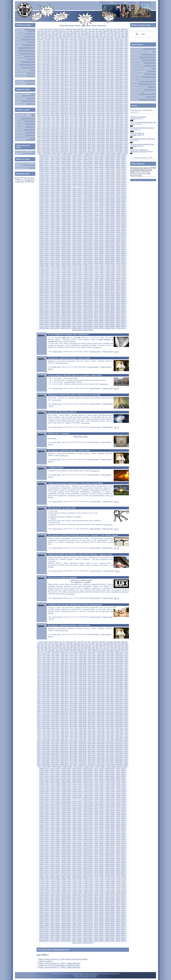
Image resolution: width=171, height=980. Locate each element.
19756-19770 (88, 309)
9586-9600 (83, 148)
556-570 (117, 33)
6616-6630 (101, 110)
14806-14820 (66, 230)
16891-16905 (99, 263)
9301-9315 (92, 144)
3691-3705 (55, 73)
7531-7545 (110, 121)
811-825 (59, 37)
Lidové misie (20, 56)
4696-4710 (119, 85)
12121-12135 (121, 186)
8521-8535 (73, 135)
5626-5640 (46, 98)
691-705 (91, 35)
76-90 (67, 29)
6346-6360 (119, 106)
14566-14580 (66, 226)
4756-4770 (64, 87)
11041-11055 (121, 169)
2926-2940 (46, 64)
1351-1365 (92, 43)
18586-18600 (110, 290)
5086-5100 (83, 90)
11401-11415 (121, 175)
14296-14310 (44, 223)
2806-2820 (64, 62)
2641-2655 (55, 60)
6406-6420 (64, 108)
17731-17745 (99, 276)
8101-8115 (92, 129)
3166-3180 (101, 66)
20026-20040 (110, 313)
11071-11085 (55, 171)
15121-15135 (121, 234)
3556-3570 (64, 71)
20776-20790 (44, 326)
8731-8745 (110, 136)
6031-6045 (110, 102)
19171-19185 (99, 299)
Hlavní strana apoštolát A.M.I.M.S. (23, 95)
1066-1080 (101, 39)
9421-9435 (73, 146)
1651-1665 (92, 46)
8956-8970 (64, 140)
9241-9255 (55, 144)
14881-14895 (121, 230)
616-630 (55, 35)
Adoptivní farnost (21, 42)
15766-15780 (66, 246)
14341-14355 (77, 223)
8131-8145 (110, 129)
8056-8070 (64, 129)
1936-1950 (83, 50)
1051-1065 (91, 39)
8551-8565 (92, 135)
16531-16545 (99, 257)
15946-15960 (110, 248)
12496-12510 (44, 194)
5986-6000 (83, 102)
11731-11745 (99, 180)
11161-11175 (121, 171)
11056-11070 (44, 171)
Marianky (18, 62)
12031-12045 (55, 186)
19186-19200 (110, 299)
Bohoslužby (19, 37)
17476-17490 (88, 272)
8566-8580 (101, 135)
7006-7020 (64, 115)
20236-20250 (88, 316)
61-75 (62, 29)
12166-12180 (66, 188)
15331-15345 (99, 238)
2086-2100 (83, 52)
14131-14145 (99, 219)
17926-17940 (66, 280)
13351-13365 (55, 207)
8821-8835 (73, 138)
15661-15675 (77, 244)
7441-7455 (55, 121)
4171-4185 (73, 79)
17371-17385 (99, 271)
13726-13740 (66, 213)
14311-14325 (55, 223)
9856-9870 (64, 152)
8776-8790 (46, 138)
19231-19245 (55, 301)
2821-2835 (73, 62)
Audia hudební (20, 133)
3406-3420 (64, 69)
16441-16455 (121, 255)
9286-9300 (83, 144)
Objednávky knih (21, 104)
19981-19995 (77, 313)
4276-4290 (46, 81)
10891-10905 (99, 167)
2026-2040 (46, 52)
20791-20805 (55, 326)
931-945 (117, 37)
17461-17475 (77, 272)
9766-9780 (101, 150)
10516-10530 (88, 161)
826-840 (66, 37)
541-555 (110, 33)
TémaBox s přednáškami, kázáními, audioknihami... (143, 81)
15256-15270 (44, 238)
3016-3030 (101, 64)
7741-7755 (55, 125)
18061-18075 (77, 282)
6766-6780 (101, 112)
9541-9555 (55, 148)
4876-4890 (46, 89)
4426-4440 (46, 83)
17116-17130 (88, 267)
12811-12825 (99, 198)
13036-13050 (88, 202)
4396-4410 (119, 81)
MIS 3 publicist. (21, 127)
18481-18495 (121, 288)
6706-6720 (64, 112)
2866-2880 (101, 62)
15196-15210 (88, 236)
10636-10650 (88, 163)
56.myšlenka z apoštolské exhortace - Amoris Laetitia (69, 451)
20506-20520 (110, 320)
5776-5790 (46, 100)
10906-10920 (110, 167)
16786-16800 (110, 261)
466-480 (73, 33)
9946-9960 (119, 152)
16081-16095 (121, 249)
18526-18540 (66, 290)
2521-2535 (73, 58)
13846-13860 (66, 215)
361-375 (113, 31)
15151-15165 (55, 236)
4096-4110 (119, 77)
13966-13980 (66, 217)
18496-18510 (44, 290)
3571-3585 (73, 71)
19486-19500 (66, 305)
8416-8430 (101, 133)
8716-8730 (101, 136)
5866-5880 (101, 100)
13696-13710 (44, 213)
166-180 (109, 29)
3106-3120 (64, 66)
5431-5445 (110, 94)
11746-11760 (110, 180)
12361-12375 (121, 190)
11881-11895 (121, 182)
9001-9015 (92, 140)
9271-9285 (73, 144)
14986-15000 (110, 232)
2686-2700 (83, 60)
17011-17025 (99, 265)
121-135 (87, 29)
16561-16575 (121, 257)
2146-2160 (119, 52)
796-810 (51, 37)
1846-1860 (119, 48)
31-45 (51, 29)
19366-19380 (66, 303)
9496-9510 (119, 146)
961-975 (40, 39)
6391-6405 (55, 108)
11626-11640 (110, 179)
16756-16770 (88, 261)
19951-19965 (55, 313)
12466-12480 (110, 192)
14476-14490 (88, 225)
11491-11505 (99, 177)
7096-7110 (119, 115)
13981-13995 (77, 217)
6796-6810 (119, 112)
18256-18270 (44, 286)
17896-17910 (44, 280)
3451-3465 (92, 69)
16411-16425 (99, 255)
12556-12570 (88, 194)
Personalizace (20, 81)
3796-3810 (119, 73)
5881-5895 (110, 100)
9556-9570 (64, 148)
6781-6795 (110, 112)
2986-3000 (83, 64)
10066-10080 (111, 154)
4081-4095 (110, 77)
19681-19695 (121, 307)
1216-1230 (101, 41)
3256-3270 (64, 67)
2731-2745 (110, 60)
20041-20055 (121, 313)
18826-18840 (110, 293)
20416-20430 (44, 320)
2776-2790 (46, 62)
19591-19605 (55, 307)
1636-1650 (83, 46)
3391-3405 (55, 69)
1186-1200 (83, 41)
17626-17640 (110, 274)
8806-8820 (64, 138)
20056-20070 (44, 315)
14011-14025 (99, 217)
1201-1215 (92, 41)
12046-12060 (66, 186)
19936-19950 (44, 313)
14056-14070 (44, 219)
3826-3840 (46, 75)
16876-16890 (88, 263)
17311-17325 (55, 271)
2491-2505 (55, 58)
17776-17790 (44, 278)
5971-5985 (73, 102)
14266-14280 (110, 221)
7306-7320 (64, 119)
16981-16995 (77, 265)
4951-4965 (92, 89)
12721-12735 (121, 196)
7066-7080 (101, 115)
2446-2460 (119, 56)
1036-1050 (82, 39)
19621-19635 (77, 307)
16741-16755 (77, 261)
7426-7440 (46, 121)
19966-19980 (66, 313)
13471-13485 (55, 209)
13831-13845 (55, 215)
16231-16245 (55, 253)
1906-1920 (64, 50)
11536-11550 (44, 179)
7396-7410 (119, 119)
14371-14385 (99, 223)
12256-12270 (44, 190)
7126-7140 (46, 117)
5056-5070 (64, 90)
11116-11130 (88, 171)
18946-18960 (110, 295)
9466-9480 (101, 146)
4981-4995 (110, 89)
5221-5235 (73, 92)
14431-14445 (55, 225)
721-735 (106, 35)
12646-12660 (66, 196)
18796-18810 (88, 293)
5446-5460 (119, 94)
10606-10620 (66, 163)
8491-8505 (55, 135)
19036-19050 (88, 297)
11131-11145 (99, 171)
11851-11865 (99, 182)
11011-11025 (99, 169)
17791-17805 (55, 278)
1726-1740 (46, 48)
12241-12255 (121, 188)
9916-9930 (101, 152)
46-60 (56, 29)
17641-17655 (121, 274)
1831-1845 (110, 48)
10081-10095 (122, 154)
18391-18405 (55, 288)
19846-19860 (66, 311)
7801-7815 (92, 125)
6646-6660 (119, 110)
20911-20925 (55, 328)
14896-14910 (44, 232)
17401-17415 (121, 271)
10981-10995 (77, 169)
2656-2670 (64, 60)
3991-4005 (55, 77)
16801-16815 (121, 261)
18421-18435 (77, 288)
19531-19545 (99, 305)
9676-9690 (46, 150)
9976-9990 (47, 154)
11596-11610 (88, 179)
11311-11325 (55, 175)
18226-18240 (110, 284)
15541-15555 (77, 242)
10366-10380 (66, 159)
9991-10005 (57, 154)
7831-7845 (110, 125)
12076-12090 (88, 186)
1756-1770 (64, 48)
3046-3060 (119, 64)
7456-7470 (64, 121)
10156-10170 (88, 156)
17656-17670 (44, 276)
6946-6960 (119, 113)
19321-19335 (121, 301)
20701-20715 (77, 324)
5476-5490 (46, 96)
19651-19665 (99, 307)
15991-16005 (55, 249)
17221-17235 (77, 269)
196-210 (124, 29)
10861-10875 (77, 167)
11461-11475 (77, 177)
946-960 (125, 37)
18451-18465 (99, 288)
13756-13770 (88, 213)
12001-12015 (121, 184)
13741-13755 (77, 213)
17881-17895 (121, 278)
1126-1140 (46, 41)
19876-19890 (88, 311)
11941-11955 (77, 184)
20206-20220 (66, 316)
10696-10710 (44, 165)
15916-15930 (88, 248)
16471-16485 (55, 257)
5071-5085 (73, 90)
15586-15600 (110, 242)
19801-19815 (121, 309)
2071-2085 (73, 52)
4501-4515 (92, 83)
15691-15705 (99, 244)
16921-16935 (121, 263)
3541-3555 (55, 71)
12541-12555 (77, 194)
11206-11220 (66, 173)
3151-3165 (92, 66)
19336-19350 (44, 303)
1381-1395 (110, 43)
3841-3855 (55, 75)
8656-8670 (64, 136)
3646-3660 (119, 71)
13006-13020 (66, 202)
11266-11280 (110, 173)
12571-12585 (99, 194)
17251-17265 (99, 269)
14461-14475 (77, 225)
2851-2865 (92, 62)
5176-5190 (46, 92)
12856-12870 (44, 200)
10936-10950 (44, 169)
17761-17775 (121, 276)
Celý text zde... (97, 347)
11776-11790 (44, 182)
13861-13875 (77, 215)
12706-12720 (110, 196)
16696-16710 (44, 261)
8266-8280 (101, 131)
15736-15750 (44, 246)
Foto (17, 51)
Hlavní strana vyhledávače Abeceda (24, 153)
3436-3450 (83, 69)
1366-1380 (101, 43)
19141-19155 (77, 299)
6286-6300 (83, 106)
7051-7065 (92, 115)
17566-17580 (66, 274)
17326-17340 (66, 271)
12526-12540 (66, 194)
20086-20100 (66, 315)
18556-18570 (88, 290)
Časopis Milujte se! (137, 49)
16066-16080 (110, 249)
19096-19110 (44, 299)
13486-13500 (66, 209)
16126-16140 (66, 251)
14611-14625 (99, 226)
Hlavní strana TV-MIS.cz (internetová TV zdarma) (23, 115)
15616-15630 (44, 244)
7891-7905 (55, 127)
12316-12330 (88, 190)
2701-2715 (92, 60)
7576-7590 (46, 123)
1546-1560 (119, 44)
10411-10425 (99, 159)
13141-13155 (77, 203)
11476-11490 (88, 177)
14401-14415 (121, 223)
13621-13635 (77, 211)
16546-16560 (110, 257)
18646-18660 (66, 292)
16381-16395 (77, 255)
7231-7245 (110, 117)
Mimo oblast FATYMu (22, 70)
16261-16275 (77, 253)
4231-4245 (110, 79)
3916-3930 (101, 75)
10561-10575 (121, 161)
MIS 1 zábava (20, 121)
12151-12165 (55, 188)
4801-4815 (92, 87)
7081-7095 (110, 115)
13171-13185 (99, 203)
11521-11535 (121, 177)
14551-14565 (55, 226)
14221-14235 (77, 221)
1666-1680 (101, 46)
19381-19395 (77, 303)
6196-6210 (119, 104)
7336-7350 (83, 119)
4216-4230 (101, 79)
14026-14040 (110, 217)
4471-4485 (73, 83)
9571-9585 (73, 148)
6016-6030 (101, 102)
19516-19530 (88, 305)
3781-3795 (110, 73)
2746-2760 (119, 60)
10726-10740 (66, 165)
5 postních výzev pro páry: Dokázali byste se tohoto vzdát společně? (75, 605)
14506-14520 (110, 225)
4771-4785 (73, 87)
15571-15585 (99, 242)
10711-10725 (55, 165)
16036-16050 (88, 249)
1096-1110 (119, 39)
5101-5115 (92, 90)
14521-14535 (121, 225)
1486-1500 (83, 44)
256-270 (62, 31)
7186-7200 (83, 117)
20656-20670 (44, 324)
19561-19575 (121, 305)
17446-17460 (66, 272)
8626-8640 (46, 136)
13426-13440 (110, 207)
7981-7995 (110, 127)
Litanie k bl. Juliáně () (46, 961)
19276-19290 (88, 301)
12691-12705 (99, 196)
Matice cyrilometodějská (139, 72)
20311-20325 (55, 318)
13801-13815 (121, 213)
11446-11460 (66, 177)
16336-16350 (44, 255)
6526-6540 (46, 110)
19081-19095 (121, 297)
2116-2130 (101, 52)
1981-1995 (110, 50)
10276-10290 (88, 158)
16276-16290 (88, 253)
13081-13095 (121, 202)
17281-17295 (121, 269)
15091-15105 (99, 234)
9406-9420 (64, 146)
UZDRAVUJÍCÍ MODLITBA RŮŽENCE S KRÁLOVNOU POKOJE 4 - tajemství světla (80, 554)
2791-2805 (55, 62)
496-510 (88, 33)
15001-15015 (121, 232)
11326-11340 (66, 175)
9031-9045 (110, 140)
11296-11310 (44, 175)
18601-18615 (121, 290)
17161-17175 (121, 267)
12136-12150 (44, 188)
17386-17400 (110, 271)
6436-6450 (83, 108)
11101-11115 (77, 171)
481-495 (81, 33)
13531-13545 (99, 209)
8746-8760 (119, 136)
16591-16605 (55, 259)
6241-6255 (55, 106)
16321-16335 (121, 253)
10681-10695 (121, 163)
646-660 (70, 35)
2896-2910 (119, 62)
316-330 (91, 31)
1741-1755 (55, 48)
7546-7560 (119, 121)
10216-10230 (44, 158)
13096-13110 (44, 203)
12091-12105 (99, 186)
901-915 (103, 37)
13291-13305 (99, 205)
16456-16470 (44, 257)
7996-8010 (119, 127)
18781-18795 (77, 293)
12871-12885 (55, 200)
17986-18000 (110, 280)
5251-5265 (92, 92)
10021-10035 (78, 154)
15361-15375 (121, 238)
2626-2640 (46, 60)
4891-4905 (55, 89)
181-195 (117, 29)
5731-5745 (110, 98)
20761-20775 (121, 324)
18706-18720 (110, 292)
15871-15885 (55, 248)
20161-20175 (121, 315)
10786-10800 (110, 165)
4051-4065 (92, 77)
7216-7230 (101, 117)
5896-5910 (119, 100)
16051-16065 (99, 249)
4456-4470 (64, 83)
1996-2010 (119, 50)
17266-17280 (110, 269)
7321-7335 (73, 119)
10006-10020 (67, 154)
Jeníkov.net (135, 84)
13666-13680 (110, 211)
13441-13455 (121, 207)
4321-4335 (73, 81)
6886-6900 (83, 113)
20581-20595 (77, 322)
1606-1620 (64, 46)
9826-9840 (46, 152)
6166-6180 (101, 104)
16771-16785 (99, 261)
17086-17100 (66, 267)
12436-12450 (88, 192)
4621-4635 (73, 85)
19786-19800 (110, 309)
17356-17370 (88, 271)
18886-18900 (66, 295)
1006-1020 (64, 39)
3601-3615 (92, 71)
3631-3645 (110, 71)
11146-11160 (110, 171)
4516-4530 (101, 83)
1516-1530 (101, 44)
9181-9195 (110, 142)
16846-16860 (66, 263)
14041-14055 (121, 217)
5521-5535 (73, 96)
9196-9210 (119, 142)
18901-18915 (77, 295)
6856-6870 (64, 113)
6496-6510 (119, 108)
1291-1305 (55, 43)
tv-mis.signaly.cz (29, 180)
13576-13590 (44, 211)
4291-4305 (55, 81)
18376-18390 (44, 288)
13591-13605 (55, 211)
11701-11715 (77, 180)
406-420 (44, 33)
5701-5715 (92, 98)
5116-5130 (101, 90)
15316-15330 (88, 238)
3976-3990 (46, 77)
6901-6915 (92, 113)
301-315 (84, 31)
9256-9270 (64, 144)
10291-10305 (99, 158)
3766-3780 (101, 73)
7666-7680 (101, 123)
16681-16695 (121, 259)
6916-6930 (101, 113)
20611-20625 (99, 322)
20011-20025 (99, 313)
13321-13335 (121, 205)
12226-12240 (110, 188)
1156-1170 (64, 41)
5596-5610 (119, 96)
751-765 (121, 35)
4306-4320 (64, 81)
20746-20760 (110, 324)
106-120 (80, 29)
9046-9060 (119, 140)
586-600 (40, 35)
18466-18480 (110, 288)
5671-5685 (73, 98)
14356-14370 (88, 223)
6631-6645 (110, 110)
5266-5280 (101, 92)
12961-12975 (121, 200)
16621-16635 (77, 259)
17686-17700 (66, 276)
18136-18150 (44, 284)
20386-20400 (110, 318)
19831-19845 (55, 311)
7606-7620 (64, 123)
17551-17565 (55, 274)
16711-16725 (55, 261)
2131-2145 (110, 52)
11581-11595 (77, 179)
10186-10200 (110, 156)
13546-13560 (110, 209)
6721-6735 (73, 112)
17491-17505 (99, 272)
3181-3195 (110, 66)
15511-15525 (55, 242)
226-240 (48, 31)
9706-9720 (64, 150)
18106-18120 (110, 282)
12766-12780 (66, 198)
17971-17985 (99, 280)
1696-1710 (119, 46)
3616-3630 (101, 71)
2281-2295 (110, 54)
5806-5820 (64, 100)
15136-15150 (44, 236)
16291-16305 (99, 253)
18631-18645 (55, 292)
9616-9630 (101, 148)
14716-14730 (88, 228)
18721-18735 (121, 292)
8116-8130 (101, 129)
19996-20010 (88, 313)
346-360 (106, 31)
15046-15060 (66, 234)
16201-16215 (121, 251)
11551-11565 (55, 179)
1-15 (40, 29)
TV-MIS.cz (131, 2)
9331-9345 (110, 144)
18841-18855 (121, 293)
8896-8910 (119, 138)
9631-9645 (110, 148)
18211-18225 (99, 284)
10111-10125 (55, 156)
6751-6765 (92, 112)
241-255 (55, 31)
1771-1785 (73, 48)
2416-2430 (101, 56)
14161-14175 (121, 219)
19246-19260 (66, 301)
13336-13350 (44, 207)
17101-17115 (77, 267)
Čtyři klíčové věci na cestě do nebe (62, 508)
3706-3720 (64, 73)
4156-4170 (64, 79)
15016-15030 (44, 234)
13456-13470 (44, 209)
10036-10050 (89, 154)
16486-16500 (66, 257)
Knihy (17, 65)
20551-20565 (55, 322)
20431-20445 (55, 320)
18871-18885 (55, 295)
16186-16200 (110, 251)
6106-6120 (64, 104)
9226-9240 (46, 144)
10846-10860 (66, 167)
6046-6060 (119, 102)
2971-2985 (73, 64)
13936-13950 (44, 217)
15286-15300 (66, 238)
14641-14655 (121, 226)
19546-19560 (110, 305)
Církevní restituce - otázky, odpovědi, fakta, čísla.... (143, 93)
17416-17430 (44, 272)
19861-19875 (77, 311)
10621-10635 (77, 163)
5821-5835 (73, 100)
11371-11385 (99, 175)
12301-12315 (77, 190)
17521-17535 (121, 272)
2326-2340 (46, 56)
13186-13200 (110, 203)
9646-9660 (119, 148)
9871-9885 (73, 152)
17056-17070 (44, 267)
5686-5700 (83, 98)
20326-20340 (66, 318)
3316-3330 (101, 67)
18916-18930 (88, 295)
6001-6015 (92, 102)
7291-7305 (55, 119)
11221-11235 (77, 173)
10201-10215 (121, 156)
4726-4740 (46, 87)
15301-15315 (77, 238)
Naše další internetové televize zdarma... (23, 139)
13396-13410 (88, 207)
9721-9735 (73, 150)
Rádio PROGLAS (136, 60)
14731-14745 (99, 228)
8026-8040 (46, 129)
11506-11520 (110, 177)
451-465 (66, 33)
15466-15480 (110, 240)
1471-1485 (73, 44)
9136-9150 (83, 142)
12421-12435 (77, 192)
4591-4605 (55, 85)
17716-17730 (88, 276)
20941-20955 (77, 328)
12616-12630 (44, 196)
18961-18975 (121, 295)
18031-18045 (55, 282)
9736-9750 (83, 150)
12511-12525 (55, 194)
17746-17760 (110, 276)
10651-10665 (99, 163)
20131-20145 (99, 315)
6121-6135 (73, 104)
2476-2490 (46, 58)
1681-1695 (110, 46)
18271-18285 (55, 286)
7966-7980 (101, 127)
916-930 (110, 37)
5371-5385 (73, 94)
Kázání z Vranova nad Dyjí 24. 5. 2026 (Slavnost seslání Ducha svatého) (63, 959)
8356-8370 (64, 133)
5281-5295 (110, 92)
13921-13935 (121, 215)
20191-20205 (55, 316)
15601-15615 (121, 242)
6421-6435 (73, 108)
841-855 (73, 37)
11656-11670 (44, 180)
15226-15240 (110, 236)
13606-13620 (66, 211)
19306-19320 (110, 301)
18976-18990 (44, 297)
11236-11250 (88, 173)
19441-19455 (121, 303)
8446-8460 (119, 133)
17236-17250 (88, 269)
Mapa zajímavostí (21, 59)
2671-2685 (73, 60)
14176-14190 (44, 221)
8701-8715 (92, 136)
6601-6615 (92, 110)
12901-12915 (77, 200)
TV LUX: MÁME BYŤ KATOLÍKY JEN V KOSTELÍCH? (68, 335)
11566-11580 (66, 179)
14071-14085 (55, 219)
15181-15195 (77, 236)
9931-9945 (110, 152)
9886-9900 (83, 152)
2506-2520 (64, 58)
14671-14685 (55, 228)
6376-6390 (46, 108)
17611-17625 (99, 274)
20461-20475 (77, 320)
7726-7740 (46, 125)
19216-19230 (44, 301)
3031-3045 (110, 64)
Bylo (17, 48)
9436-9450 (83, 146)
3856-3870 (64, 75)
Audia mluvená (20, 135)
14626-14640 (110, 226)
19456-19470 (44, 305)
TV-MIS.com (118, 2)
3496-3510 (119, 69)
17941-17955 (77, 280)
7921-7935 (73, 127)
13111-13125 (55, 203)
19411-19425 (99, 303)
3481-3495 (110, 69)
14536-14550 (44, 226)
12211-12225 (99, 188)
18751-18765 (55, 293)
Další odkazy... (136, 100)
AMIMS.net (105, 2)
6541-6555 (55, 110)
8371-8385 (73, 133)
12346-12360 (110, 190)
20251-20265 (99, 316)
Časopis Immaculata (137, 74)
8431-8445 (110, 133)
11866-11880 (110, 182)
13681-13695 (121, 211)
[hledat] (143, 34)
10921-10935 (121, 167)
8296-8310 (119, 131)
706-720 (99, 35)
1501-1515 (92, 44)
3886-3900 (83, 75)
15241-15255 (121, 236)
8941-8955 (55, 140)
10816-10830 (44, 167)
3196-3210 (119, 66)
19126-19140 (66, 299)
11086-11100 (66, 171)
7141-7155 (55, 117)
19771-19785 (99, 309)
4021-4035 (73, 77)
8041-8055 (55, 129)
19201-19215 (121, 299)
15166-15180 (66, 236)
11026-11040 (110, 169)
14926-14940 (66, 232)
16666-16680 (110, 259)
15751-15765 (55, 246)
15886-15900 (66, 248)
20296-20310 (44, 318)
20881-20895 (121, 326)
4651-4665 (92, 85)
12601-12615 (121, 194)
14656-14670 (44, 228)
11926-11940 (66, 184)
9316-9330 (101, 144)
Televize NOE (135, 57)
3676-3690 (46, 73)
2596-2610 (119, 58)
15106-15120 (110, 234)
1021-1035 (73, 39)
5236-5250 (83, 92)
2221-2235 (73, 54)
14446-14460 (66, 225)
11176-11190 (44, 173)
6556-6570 (64, 110)
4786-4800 (83, 87)
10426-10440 (110, 159)
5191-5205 (55, 92)
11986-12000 (110, 184)
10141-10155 (77, 156)
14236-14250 (88, 221)
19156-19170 (88, 299)
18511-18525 (55, 290)
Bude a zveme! (20, 34)
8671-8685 (73, 136)
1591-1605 (55, 46)
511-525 (95, 33)
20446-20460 (66, 320)
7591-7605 (55, 123)
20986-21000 (110, 328)
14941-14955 (77, 232)
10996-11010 (88, 169)
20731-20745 (99, 324)
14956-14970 (88, 232)
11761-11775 (121, 180)
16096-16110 (44, 251)
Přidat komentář (108, 352)
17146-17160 (110, 267)
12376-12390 (44, 192)
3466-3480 (101, 69)
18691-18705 (99, 292)
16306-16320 (110, 253)
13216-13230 (44, 205)
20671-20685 (55, 324)
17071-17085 (55, 267)
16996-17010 (88, 265)
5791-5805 (55, 100)
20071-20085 (55, 315)
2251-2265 (92, 54)
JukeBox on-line (136, 77)
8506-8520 (64, 135)
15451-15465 (99, 240)
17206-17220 (66, 269)
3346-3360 (119, 67)
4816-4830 (101, 87)
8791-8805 (55, 138)
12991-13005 (55, 202)
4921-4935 (73, 89)
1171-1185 (73, 41)
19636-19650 (88, 307)
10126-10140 (66, 156)
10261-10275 (77, 158)
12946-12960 (110, 200)
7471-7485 (73, 121)
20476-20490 (88, 320)
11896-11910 (44, 184)
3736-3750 (83, 73)
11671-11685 (55, 180)
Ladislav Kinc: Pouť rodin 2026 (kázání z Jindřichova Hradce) (59, 965)
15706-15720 (110, 244)
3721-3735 (73, 73)
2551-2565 (92, 58)
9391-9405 (55, 146)
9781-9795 (110, 150)
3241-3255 (55, 67)
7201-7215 (92, 117)
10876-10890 (88, 167)
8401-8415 (92, 133)
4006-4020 (64, 77)
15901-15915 (77, 248)
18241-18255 (121, 284)
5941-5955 (55, 102)
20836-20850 (88, 326)
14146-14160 (110, 219)
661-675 (77, 35)
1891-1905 (55, 50)
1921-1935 (73, 50)
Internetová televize (137, 63)
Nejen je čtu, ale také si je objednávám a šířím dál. (139, 151)
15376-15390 (44, 240)
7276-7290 (46, 119)
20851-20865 (99, 326)
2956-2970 (64, 64)
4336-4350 (83, 81)
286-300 (77, 31)
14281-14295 (121, 221)
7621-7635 (73, 123)
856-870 (81, 37)
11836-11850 (88, 182)
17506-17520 (110, 272)
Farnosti (18, 40)
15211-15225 (99, 236)
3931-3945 (110, 75)
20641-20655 (121, 322)
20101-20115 (77, 315)
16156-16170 (88, 251)
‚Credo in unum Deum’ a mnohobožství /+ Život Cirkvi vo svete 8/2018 (75, 483)
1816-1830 (101, 48)
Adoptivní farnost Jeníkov (139, 87)
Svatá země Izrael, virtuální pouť (142, 69)
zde (28, 178)
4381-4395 (110, 81)
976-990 (48, 39)
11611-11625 (99, 179)
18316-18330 (88, 286)
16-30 (45, 29)
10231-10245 (55, 158)
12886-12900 (66, 200)
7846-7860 (119, 125)
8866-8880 (101, 138)
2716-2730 (101, 60)
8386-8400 (83, 133)
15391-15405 (55, 240)
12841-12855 (121, 198)
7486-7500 (83, 121)
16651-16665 (99, 259)
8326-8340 (46, 133)
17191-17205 (55, 269)
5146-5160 (119, 90)
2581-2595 (110, 58)
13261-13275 (77, 205)
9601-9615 (92, 148)
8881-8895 (110, 138)
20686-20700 (66, 324)
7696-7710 (119, 123)
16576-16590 (44, 259)
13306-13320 (110, 205)
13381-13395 (77, 207)
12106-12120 (110, 186)
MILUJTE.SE (145, 2)
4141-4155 (55, 79)
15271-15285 (55, 238)
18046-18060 (66, 282)
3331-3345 (110, 67)
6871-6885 (73, 113)
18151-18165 (55, 284)
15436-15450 (88, 240)
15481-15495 (121, 240)
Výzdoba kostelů (21, 73)
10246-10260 (66, 158)
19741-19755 (77, 309)
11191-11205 (55, 173)
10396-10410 (88, 159)
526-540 (103, 33)
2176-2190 (46, 54)
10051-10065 (100, 154)
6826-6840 (46, 113)
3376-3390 (46, 69)
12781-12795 (77, 198)
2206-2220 (64, 54)
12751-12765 (55, 198)
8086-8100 (83, 129)
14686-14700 (66, 228)
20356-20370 (88, 318)
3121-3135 (73, 66)
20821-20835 (77, 326)
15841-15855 (121, 246)
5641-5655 (55, 98)
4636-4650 (83, 85)
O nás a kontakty (21, 76)
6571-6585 (73, 110)
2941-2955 (55, 64)
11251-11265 (99, 173)
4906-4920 (64, 89)
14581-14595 (77, 226)
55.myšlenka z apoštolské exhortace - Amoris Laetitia (69, 625)
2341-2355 (55, 56)
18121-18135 (121, 282)
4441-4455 (55, 83)
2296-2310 (119, 54)
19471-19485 (55, 305)
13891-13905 (99, 215)
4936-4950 (83, 89)
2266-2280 (101, 54)
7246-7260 (119, 117)
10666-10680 (110, 163)
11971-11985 (99, 184)
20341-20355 (77, 318)
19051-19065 (99, 297)
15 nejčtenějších (21, 84)
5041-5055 (55, 90)
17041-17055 (121, 265)
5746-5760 (119, 98)
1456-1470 (64, 44)
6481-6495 (110, 108)
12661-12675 (77, 196)
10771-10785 (99, 165)
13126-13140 (66, 203)
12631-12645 (55, 196)
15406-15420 (66, 240)
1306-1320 (64, 43)
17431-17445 (55, 272)
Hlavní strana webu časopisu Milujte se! (25, 164)
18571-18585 (99, 290)
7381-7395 (110, 119)
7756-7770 (64, 125)
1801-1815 (92, 48)
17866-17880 (110, 278)
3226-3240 (46, 67)
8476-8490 (46, 135)
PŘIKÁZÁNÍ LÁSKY (81, 437)
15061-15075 (77, 234)
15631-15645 (55, 244)
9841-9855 (55, 152)
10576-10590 (44, 163)
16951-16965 (55, 265)
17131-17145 (99, 267)
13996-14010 (88, 217)
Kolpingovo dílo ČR (137, 90)
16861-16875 (77, 263)
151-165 (102, 29)
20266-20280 (110, 316)
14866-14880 (110, 230)
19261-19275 (77, 301)
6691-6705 (55, 112)
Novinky (18, 119)
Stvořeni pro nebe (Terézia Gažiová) (62, 412)
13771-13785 (99, 213)
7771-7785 (73, 125)
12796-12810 (88, 198)
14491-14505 (99, 225)
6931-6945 (110, 113)
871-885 (88, 37)
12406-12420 (66, 192)
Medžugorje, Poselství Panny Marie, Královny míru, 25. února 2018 (74, 395)
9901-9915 (92, 152)
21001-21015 (121, 328)
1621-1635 (73, 46)
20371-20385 (99, 318)
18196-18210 (88, 284)
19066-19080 (110, 297)
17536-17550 (44, 274)
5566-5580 (101, 96)
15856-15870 (44, 248)
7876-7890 (46, 127)
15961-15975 (121, 248)
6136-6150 (83, 104)
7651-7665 (92, 123)
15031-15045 (55, 234)
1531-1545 (110, 44)
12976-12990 (44, 202)
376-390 (121, 31)
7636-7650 (83, 123)
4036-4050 (83, 77)
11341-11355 (77, 175)
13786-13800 (110, 213)
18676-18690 (88, 292)
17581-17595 (77, 274)
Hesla (17, 54)
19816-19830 (44, 311)
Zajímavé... (19, 68)
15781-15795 (77, 246)
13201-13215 (121, 203)
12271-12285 (55, 190)
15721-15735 (121, 244)
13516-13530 (88, 209)
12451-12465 (99, 192)
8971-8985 (73, 140)
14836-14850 (88, 230)
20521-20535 (121, 320)
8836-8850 (83, 138)
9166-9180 (101, 142)
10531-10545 (99, 161)
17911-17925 (55, 280)
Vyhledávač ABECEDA (138, 97)
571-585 (125, 33)
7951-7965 (92, 127)
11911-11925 (55, 184)
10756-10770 (88, 165)
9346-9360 (119, 144)
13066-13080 (110, 202)
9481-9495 (110, 146)
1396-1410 (119, 43)
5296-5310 (119, 92)
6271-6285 (73, 106)
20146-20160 (110, 315)
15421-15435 (77, 240)
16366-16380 (66, 255)
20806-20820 (66, 326)
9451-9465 (92, 146)
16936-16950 (44, 265)
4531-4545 (110, 83)
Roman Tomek (57, 352)
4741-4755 (55, 87)
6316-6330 (101, 106)
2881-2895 (110, 62)
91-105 (73, 29)
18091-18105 (99, 282)
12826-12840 (110, 198)
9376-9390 (46, 146)
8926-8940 (46, 140)
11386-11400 (110, 175)
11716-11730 (88, 180)
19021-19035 (77, 297)
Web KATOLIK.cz (136, 55)
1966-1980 (101, 50)
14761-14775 (121, 228)
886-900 (95, 37)
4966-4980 (101, 89)
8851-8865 (92, 138)
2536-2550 (83, 58)
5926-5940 (46, 102)
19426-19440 (110, 303)
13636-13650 (88, 211)
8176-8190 (46, 131)
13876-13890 (88, 215)
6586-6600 (83, 110)
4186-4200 (83, 79)
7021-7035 (73, 115)
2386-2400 (83, 56)
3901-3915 (92, 75)
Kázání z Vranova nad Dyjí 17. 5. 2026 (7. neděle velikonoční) (59, 963)
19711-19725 (55, 309)
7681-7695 (110, 123)
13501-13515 (77, 209)
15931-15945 (99, 248)
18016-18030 (44, 282)
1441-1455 (55, 44)
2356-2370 (64, 56)
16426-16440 (110, 255)
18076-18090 (88, 282)
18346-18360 (110, 286)
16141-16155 (77, 251)
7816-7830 (101, 125)
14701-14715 (77, 228)
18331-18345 (99, 286)
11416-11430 (44, 177)
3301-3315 (92, 67)
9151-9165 (92, 142)
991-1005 (55, 39)
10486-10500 (66, 161)
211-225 (40, 31)
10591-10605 (55, 163)
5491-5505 (55, 96)
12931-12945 (99, 200)
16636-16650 (88, 259)
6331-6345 (110, 106)
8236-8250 (83, 131)
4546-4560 (119, 83)
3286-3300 (83, 67)
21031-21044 (88, 330)
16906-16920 (110, 263)
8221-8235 (73, 131)
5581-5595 (110, 96)
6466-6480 (101, 108)
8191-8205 (55, 131)
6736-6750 (83, 112)
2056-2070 (64, 52)
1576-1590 (46, 46)
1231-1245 (110, 41)
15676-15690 (88, 244)
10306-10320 (110, 158)
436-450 (59, 33)
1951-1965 (92, 50)
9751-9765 (92, 150)
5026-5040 (46, 90)
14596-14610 (88, 226)
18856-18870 (44, 295)
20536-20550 (44, 322)
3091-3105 (55, 66)
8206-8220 (64, 131)
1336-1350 (83, 43)
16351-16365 (55, 255)
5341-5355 (55, 94)
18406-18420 (66, 288)
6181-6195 (110, 104)
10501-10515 (77, 161)
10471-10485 (55, 161)
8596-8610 (119, 135)
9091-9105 (55, 142)
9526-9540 (46, 148)
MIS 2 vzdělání (20, 124)
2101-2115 (92, 52)
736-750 (113, 35)
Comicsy (18, 101)
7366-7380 (101, 119)
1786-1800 (83, 48)
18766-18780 (66, 293)
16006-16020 (66, 249)
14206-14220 (66, 221)
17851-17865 (99, 278)
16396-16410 (88, 255)
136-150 (95, 29)
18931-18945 (99, 295)
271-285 (70, 31)
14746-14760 (110, 228)
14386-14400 (110, 223)
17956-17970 (88, 280)
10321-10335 (121, 158)
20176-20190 (44, 316)
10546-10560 (110, 161)
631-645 (62, 35)
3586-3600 (83, 71)
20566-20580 (66, 322)
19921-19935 (121, 311)
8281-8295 (110, 131)
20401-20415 (121, 318)
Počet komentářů (95, 352)
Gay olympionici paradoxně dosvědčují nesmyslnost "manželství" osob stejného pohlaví (83, 535)
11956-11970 (88, 184)
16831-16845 (55, 263)
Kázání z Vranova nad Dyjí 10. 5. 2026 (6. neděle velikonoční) (59, 967)
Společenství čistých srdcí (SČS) (142, 52)
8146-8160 (119, 129)
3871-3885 (73, 75)
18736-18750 (44, 293)
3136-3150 (83, 66)
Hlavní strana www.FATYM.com (21, 30)
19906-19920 (110, 311)
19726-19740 (66, 309)
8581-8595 (110, 135)
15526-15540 (66, 242)
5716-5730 (101, 98)
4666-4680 (101, 85)
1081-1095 (110, 39)
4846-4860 (119, 87)
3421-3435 (73, 69)
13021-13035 (77, 202)
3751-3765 (92, 73)
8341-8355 (55, 133)
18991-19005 (55, 297)
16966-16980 (66, 265)
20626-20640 (110, 322)
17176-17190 (44, 269)
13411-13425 (99, 207)
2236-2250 (83, 54)
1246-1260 (119, 41)
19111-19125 (55, 299)
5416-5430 (101, 94)
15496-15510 (44, 242)
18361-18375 (121, 286)
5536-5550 (83, 96)
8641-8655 (55, 136)
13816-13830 (44, 215)
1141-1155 (55, 41)
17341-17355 (77, 271)
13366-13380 (66, 207)
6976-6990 (46, 115)
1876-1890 (46, 50)
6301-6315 (92, 106)
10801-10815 (121, 165)
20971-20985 (99, 328)
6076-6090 (46, 104)
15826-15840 (110, 246)
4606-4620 (64, 85)
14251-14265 (99, 221)
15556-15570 (88, 242)
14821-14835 (77, 230)
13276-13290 (88, 205)
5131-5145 (110, 90)
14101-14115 (77, 219)
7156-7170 (64, 117)
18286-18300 (66, 286)
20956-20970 (88, 328)
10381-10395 (77, 159)
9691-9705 (55, 150)
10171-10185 (99, 156)
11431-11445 (55, 177)
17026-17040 (110, 265)
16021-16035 (77, 249)
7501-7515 (92, 121)
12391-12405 (55, 192)
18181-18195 (77, 284)
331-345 (99, 31)
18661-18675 (77, 292)
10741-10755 (77, 165)
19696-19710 (44, 309)
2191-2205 (55, 54)
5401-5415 (92, 94)
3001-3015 (92, 64)
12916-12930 (88, 200)
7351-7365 (92, 119)
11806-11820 (66, 182)
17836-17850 (88, 278)
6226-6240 (46, 106)
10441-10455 (121, 159)
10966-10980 (66, 169)
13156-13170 (88, 203)
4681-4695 (110, 85)
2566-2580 (101, 58)
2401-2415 (92, 56)
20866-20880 (110, 326)
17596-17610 (88, 274)
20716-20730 (88, 324)
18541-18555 (77, 290)
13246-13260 (66, 205)
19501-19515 (77, 305)
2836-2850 (83, 62)
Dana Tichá (56, 367)
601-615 (48, 35)
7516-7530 (101, 121)
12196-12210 (88, 188)
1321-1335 (73, 43)
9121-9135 (73, 142)
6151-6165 (92, 104)
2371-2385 (73, 56)
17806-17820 (66, 278)
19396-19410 (88, 303)
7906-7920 (64, 127)
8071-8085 (73, 129)
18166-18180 (66, 284)
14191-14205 (55, 221)
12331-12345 (99, 190)
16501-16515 (77, 257)
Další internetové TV (137, 66)
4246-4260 (119, 79)
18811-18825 (99, 293)
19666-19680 (110, 307)
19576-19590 (44, 307)
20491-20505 (99, 320)
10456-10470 (44, 161)
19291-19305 (99, 301)
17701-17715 (77, 276)
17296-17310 (44, 271)
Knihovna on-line (21, 98)
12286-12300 (66, 190)
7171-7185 (73, 117)
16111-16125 (55, 251)
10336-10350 (44, 159)
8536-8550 (83, 135)
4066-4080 (101, 77)
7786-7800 (83, 125)
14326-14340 (66, 223)
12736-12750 (44, 198)
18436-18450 (88, 288)
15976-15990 (44, 249)
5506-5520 (64, 96)
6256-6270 (64, 106)
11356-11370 (88, 175)
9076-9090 (46, 142)
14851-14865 (99, 230)
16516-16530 (88, 257)
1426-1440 (46, 44)
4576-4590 (46, 85)
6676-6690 (46, 112)
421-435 (51, 33)
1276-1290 (46, 43)
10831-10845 (55, 167)
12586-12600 (110, 194)
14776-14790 (44, 230)
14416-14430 (44, 225)
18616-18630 (44, 292)
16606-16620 (66, 259)
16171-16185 (99, 251)
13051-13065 (99, 202)
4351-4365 (92, 81)
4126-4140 (46, 79)
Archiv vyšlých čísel (22, 168)
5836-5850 (83, 100)
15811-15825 (99, 246)
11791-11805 (55, 182)
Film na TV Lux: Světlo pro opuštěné (62, 577)
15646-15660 (66, 244)
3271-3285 (73, 67)
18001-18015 (121, 280)
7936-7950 (83, 127)
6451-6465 (92, 108)
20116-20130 (88, 315)
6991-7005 (55, 115)
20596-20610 (88, 322)
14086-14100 (66, 219)
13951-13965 (55, 217)
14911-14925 (55, 232)
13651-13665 (99, 211)
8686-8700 (83, 136)
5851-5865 (92, 100)
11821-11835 (77, 182)
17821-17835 (77, 278)
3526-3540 (46, 71)
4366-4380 (101, 81)
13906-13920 (110, 215)
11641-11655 (121, 179)
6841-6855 (55, 113)
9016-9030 (101, 140)
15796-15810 (88, 246)
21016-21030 (77, 330)
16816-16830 (44, 263)
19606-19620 (66, 307)
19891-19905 (99, 311)
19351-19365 (55, 303)
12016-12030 (44, 186)
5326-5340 (46, 94)
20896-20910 (44, 328)
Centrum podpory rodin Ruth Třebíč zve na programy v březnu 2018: (75, 375)
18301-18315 (77, 286)
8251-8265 (92, 131)
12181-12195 (77, 188)
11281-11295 (121, 173)
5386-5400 (83, 94)
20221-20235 (77, 316)
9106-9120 (64, 142)
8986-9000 (83, 140)
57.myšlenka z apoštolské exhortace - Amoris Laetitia (69, 358)
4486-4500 (83, 83)
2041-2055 (55, 52)
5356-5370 (64, 94)
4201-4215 (92, 79)
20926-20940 (66, 328)
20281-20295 (121, 316)
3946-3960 (119, 75)
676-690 (84, 35)
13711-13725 (55, 213)
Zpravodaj (19, 45)
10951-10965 (55, 169)
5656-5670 (64, 98)
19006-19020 (66, 297)
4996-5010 (119, 89)
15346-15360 (110, 238)
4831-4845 (110, 87)
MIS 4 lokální (20, 130)
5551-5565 (92, 96)
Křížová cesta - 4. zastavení (59, 434)
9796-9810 (119, 150)
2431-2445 (110, 56)
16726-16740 (66, 261)
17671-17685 (55, 276)
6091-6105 (55, 104)
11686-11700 (66, 180)
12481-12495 (121, 192)
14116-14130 (88, 219)
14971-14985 (99, 232)
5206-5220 (64, 92)
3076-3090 (46, 66)
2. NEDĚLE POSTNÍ (56, 468)
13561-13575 (121, 209)
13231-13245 (55, 205)
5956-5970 (64, 102)
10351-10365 (55, 159)
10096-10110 (44, 156)
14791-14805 (55, 230)
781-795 (44, 37)
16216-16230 (44, 253)
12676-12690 (88, 196)
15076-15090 (88, 234)
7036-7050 (83, 115)
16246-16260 (66, 253)
